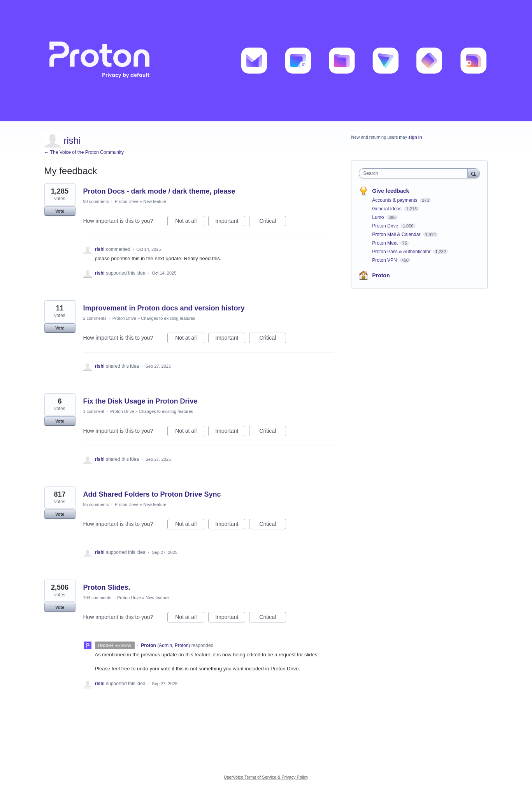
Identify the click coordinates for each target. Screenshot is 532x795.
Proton (381, 275)
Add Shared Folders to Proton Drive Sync (152, 494)
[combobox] (415, 173)
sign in (415, 137)
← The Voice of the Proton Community (84, 152)
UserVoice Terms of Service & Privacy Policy (266, 777)
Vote (60, 211)
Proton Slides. (107, 587)
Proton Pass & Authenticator (402, 252)
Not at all (190, 222)
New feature (155, 201)
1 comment (94, 411)
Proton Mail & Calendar (397, 234)
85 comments (96, 504)
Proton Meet (385, 243)
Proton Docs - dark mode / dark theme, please (159, 191)
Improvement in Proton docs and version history (164, 308)
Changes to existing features (168, 318)
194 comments (97, 598)
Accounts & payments (395, 200)
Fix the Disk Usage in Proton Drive (140, 401)
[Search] (474, 173)
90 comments (96, 201)
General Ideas (387, 209)
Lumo (378, 217)
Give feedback (391, 191)
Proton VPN (385, 260)
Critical (273, 222)
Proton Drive (127, 201)
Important (230, 222)
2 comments (95, 318)
